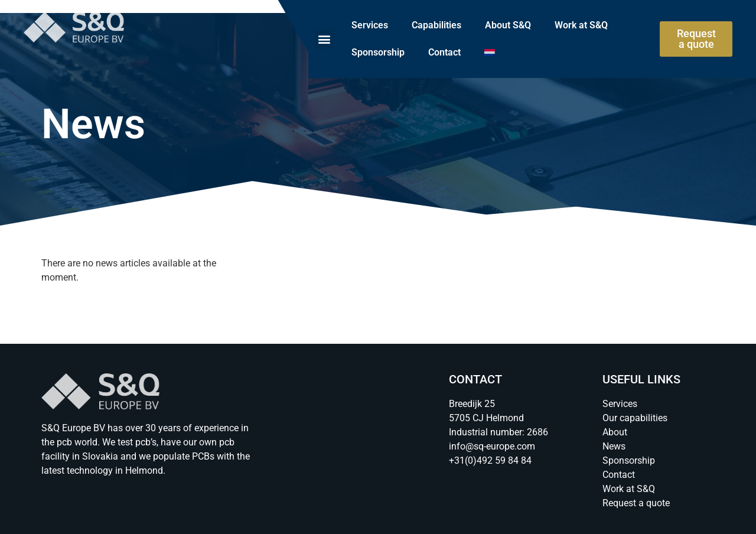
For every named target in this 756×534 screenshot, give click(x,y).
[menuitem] (490, 53)
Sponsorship (378, 52)
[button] (324, 39)
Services (370, 25)
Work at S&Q (581, 25)
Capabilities (436, 25)
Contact (444, 52)
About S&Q (508, 25)
